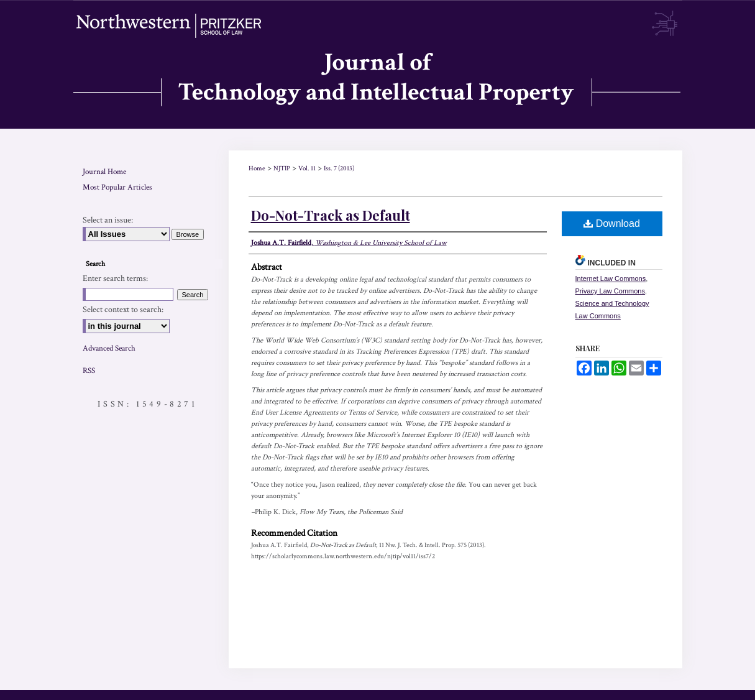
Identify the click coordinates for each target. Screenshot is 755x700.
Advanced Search (109, 348)
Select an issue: (108, 220)
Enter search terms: (115, 279)
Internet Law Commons (611, 279)
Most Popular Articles (117, 187)
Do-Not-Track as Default (331, 215)
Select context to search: (123, 310)
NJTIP (282, 168)
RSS (89, 371)
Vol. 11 (307, 168)
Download (612, 223)
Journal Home (104, 172)
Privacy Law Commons (610, 291)
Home (257, 168)
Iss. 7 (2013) (339, 168)
